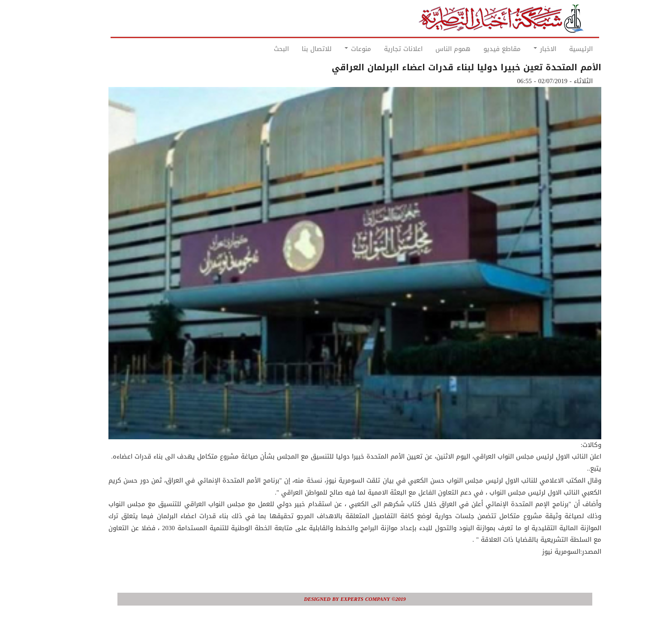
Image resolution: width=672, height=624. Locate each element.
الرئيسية (562, 49)
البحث (262, 49)
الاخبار (526, 49)
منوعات (339, 49)
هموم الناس (434, 49)
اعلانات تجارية (384, 49)
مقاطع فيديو (483, 49)
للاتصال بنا (298, 49)
